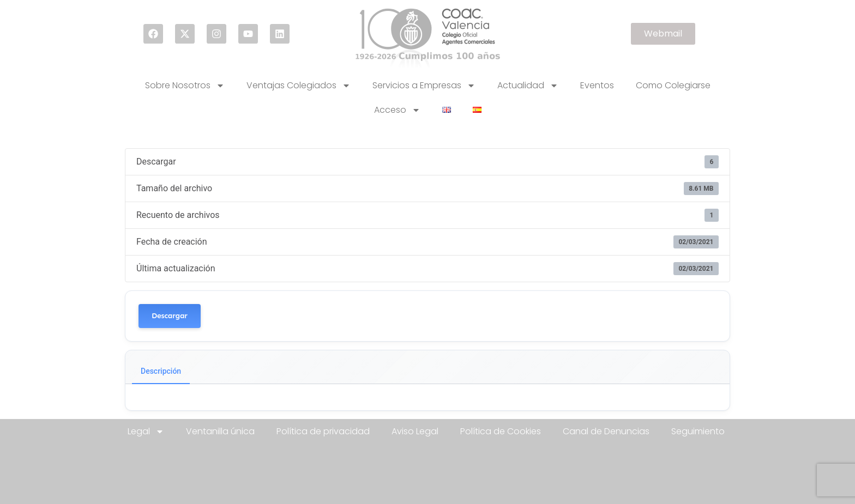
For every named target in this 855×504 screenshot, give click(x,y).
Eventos (597, 85)
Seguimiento (698, 431)
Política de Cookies (501, 431)
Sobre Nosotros (185, 86)
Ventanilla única (220, 431)
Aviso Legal (415, 431)
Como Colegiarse (673, 85)
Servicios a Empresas (424, 86)
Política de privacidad (323, 431)
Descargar (170, 316)
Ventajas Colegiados (299, 86)
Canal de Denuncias (606, 431)
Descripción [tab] (161, 371)
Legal (146, 432)
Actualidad (528, 86)
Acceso (397, 110)
